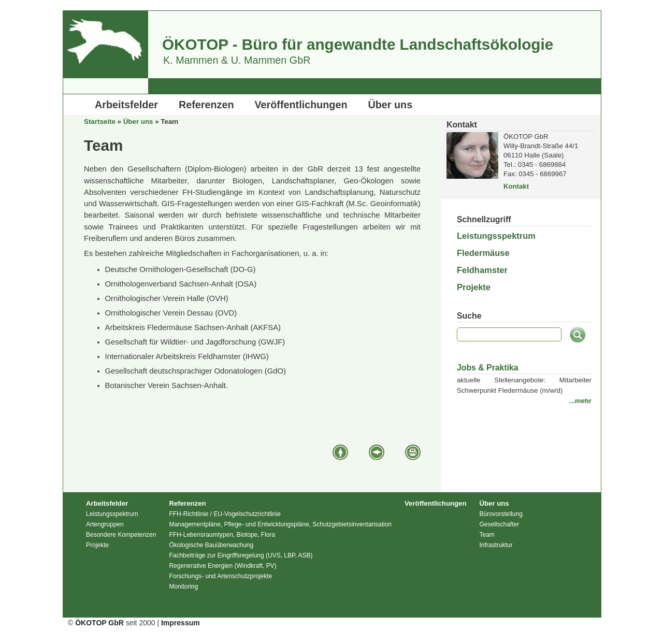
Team (487, 535)
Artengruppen (105, 524)
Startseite (100, 121)
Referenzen (206, 105)
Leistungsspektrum (496, 236)
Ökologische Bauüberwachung (211, 545)
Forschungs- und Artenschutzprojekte (220, 576)
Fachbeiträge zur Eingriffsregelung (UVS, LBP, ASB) (241, 555)
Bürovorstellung (501, 514)
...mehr (580, 401)
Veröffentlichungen (301, 105)
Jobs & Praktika (488, 368)
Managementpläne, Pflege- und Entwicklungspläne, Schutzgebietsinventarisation (280, 524)
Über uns (391, 105)
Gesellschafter (499, 524)
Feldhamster (482, 270)
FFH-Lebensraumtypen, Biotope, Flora (222, 535)
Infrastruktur (496, 545)
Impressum (181, 623)
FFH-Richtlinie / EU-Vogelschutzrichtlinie (225, 514)
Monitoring (183, 586)
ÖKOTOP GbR (99, 623)
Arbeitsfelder (126, 105)
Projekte (474, 287)
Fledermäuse (483, 253)
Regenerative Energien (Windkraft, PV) (222, 566)
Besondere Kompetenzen (121, 535)
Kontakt (516, 186)
